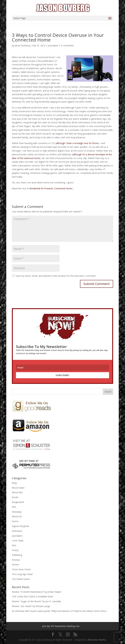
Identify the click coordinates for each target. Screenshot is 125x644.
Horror (15, 521)
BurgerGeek (18, 502)
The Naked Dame (21, 579)
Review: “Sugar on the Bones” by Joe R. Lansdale (36, 601)
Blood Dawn (18, 488)
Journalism (53, 45)
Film (14, 507)
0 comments (67, 45)
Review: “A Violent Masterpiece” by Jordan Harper (37, 592)
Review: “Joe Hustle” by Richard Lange (31, 606)
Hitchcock (17, 516)
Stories (15, 564)
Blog (14, 483)
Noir (14, 545)
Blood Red (17, 492)
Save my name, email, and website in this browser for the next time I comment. (56, 276)
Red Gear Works (97, 640)
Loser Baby (18, 540)
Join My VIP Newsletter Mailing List (61, 626)
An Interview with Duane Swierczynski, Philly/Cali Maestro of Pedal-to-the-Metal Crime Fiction (59, 611)
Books (15, 497)
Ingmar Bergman (20, 526)
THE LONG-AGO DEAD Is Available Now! (32, 596)
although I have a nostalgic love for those (77, 143)
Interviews (17, 531)
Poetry (15, 550)
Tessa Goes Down (21, 569)
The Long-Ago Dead (22, 574)
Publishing (17, 555)
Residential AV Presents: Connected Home (51, 188)
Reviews (16, 560)
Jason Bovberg (22, 45)
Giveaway (17, 512)
